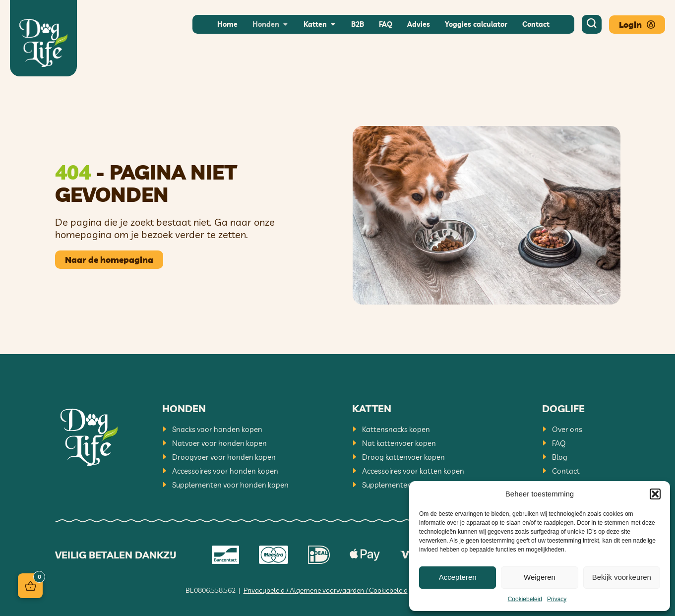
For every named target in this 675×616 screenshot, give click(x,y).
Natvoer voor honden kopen (219, 443)
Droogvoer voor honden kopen (224, 457)
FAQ (559, 443)
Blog (560, 457)
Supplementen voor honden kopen (230, 485)
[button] (655, 494)
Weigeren (540, 577)
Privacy (557, 599)
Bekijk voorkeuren (622, 577)
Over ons (567, 429)
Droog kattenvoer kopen (403, 457)
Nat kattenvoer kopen (399, 443)
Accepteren (458, 577)
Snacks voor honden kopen (217, 429)
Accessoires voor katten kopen (413, 471)
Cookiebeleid (525, 599)
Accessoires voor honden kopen (225, 471)
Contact (566, 471)
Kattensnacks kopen (396, 429)
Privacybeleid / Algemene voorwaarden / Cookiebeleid (326, 590)
